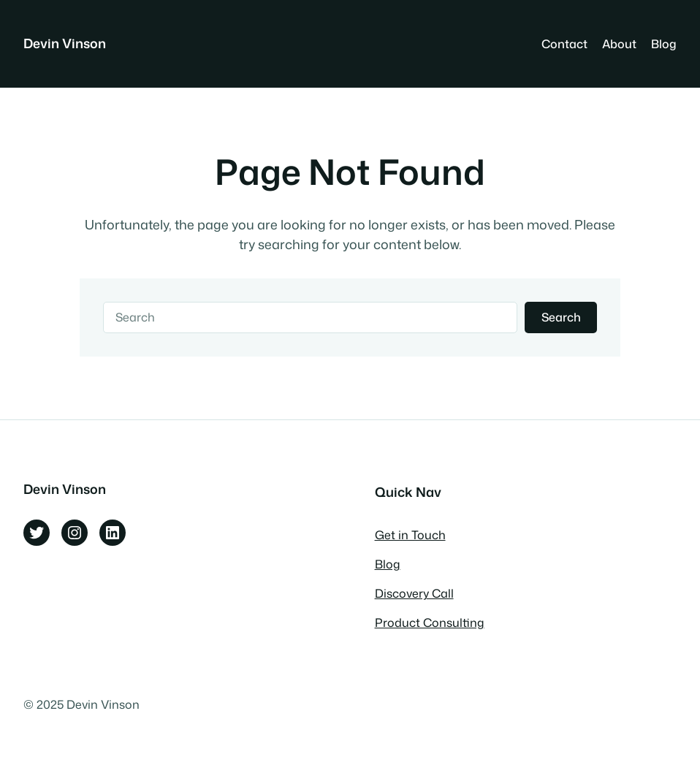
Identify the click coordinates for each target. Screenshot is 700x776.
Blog (388, 564)
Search (561, 317)
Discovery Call (414, 593)
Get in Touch (410, 535)
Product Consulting (430, 623)
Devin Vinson (65, 43)
